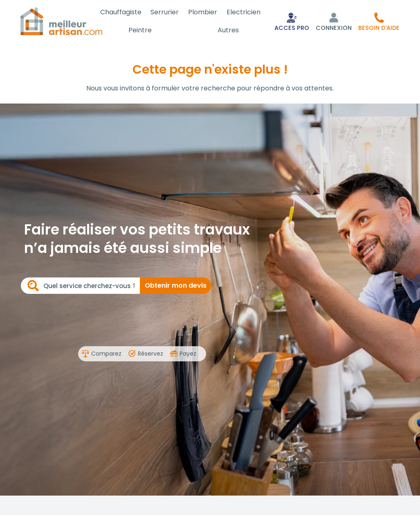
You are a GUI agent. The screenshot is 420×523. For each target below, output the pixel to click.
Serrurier (171, 12)
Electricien (245, 12)
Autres (231, 30)
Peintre (147, 30)
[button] (379, 21)
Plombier (206, 12)
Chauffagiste (129, 12)
